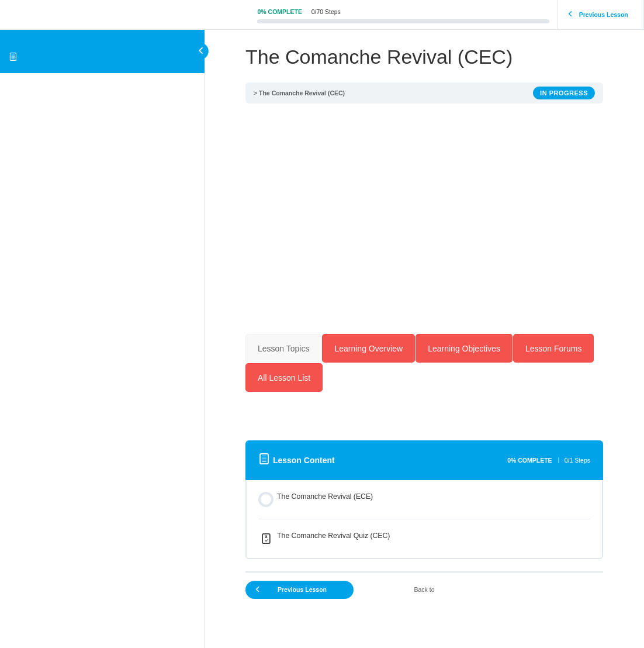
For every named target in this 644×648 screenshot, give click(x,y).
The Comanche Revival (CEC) (302, 93)
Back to (424, 590)
